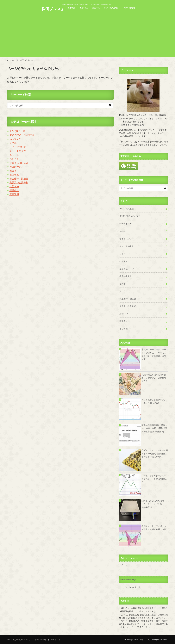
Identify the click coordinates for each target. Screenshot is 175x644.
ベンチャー (15, 159)
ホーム (10, 60)
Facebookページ (128, 580)
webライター (16, 139)
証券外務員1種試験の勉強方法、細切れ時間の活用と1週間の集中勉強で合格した (154, 428)
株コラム (14, 175)
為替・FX (84, 8)
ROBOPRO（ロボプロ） (22, 135)
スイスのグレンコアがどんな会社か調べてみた (154, 401)
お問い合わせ (129, 8)
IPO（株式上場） (112, 8)
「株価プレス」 (51, 9)
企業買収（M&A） (19, 163)
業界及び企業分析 (19, 182)
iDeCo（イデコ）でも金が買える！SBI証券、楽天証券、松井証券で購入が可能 (155, 453)
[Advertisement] (87, 36)
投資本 (13, 171)
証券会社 (14, 190)
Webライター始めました (132, 125)
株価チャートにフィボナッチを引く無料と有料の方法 (154, 528)
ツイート (123, 565)
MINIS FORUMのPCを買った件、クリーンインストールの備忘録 (154, 504)
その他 (13, 143)
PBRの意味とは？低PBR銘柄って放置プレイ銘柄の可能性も (154, 378)
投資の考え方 (17, 167)
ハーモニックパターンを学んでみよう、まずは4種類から (154, 479)
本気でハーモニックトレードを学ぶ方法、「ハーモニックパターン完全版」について (154, 354)
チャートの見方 (18, 151)
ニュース (96, 8)
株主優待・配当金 (19, 178)
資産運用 (14, 194)
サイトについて (18, 147)
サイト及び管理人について (19, 639)
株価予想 (71, 8)
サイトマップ (57, 639)
